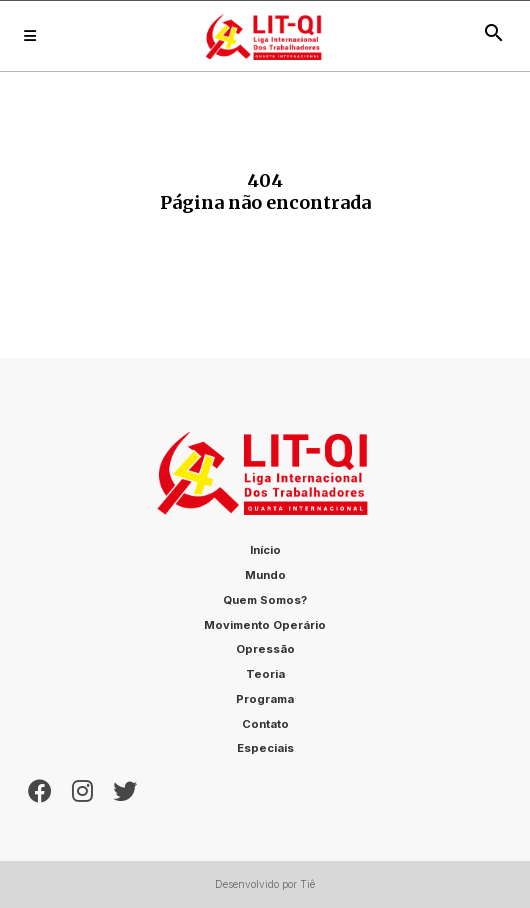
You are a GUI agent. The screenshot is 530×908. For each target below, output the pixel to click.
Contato (265, 724)
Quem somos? (265, 600)
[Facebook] (40, 789)
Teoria (265, 674)
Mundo (265, 575)
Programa (265, 699)
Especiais (265, 748)
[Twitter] (125, 789)
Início (265, 550)
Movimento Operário (265, 625)
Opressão (265, 649)
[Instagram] (82, 789)
